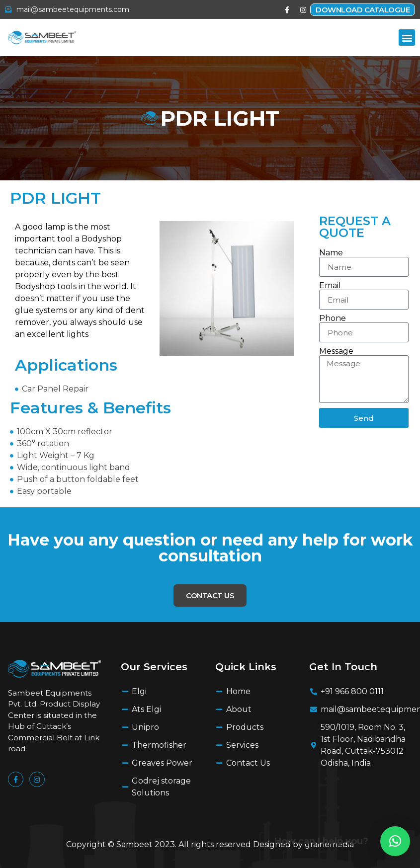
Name (331, 253)
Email (330, 286)
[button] (407, 38)
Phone (333, 318)
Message (336, 351)
